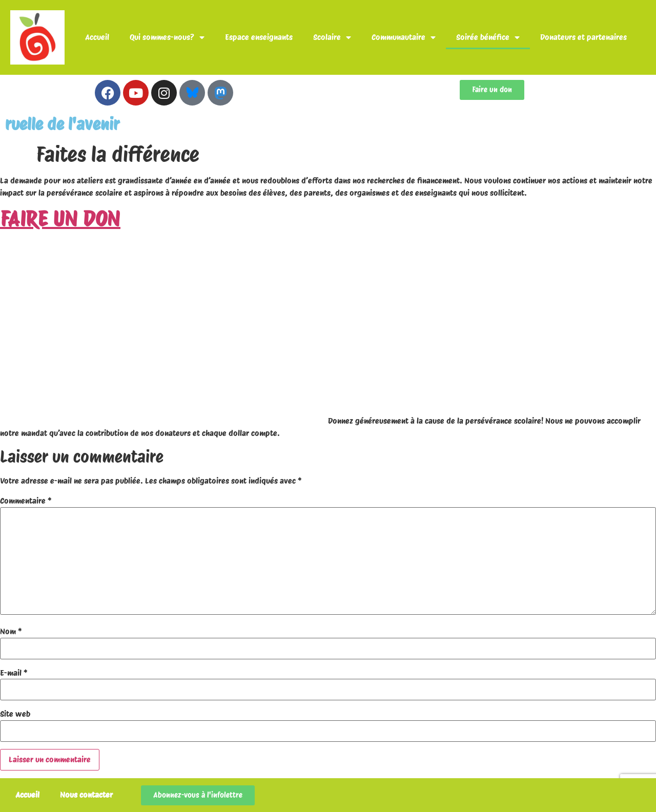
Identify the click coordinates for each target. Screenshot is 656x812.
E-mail (14, 673)
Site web (15, 714)
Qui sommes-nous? (167, 37)
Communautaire (404, 37)
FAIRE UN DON (60, 219)
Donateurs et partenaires (583, 37)
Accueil (97, 37)
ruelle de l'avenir (62, 124)
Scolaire (332, 37)
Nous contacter (86, 795)
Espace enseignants (259, 37)
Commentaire (26, 501)
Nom (11, 632)
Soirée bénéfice (488, 37)
